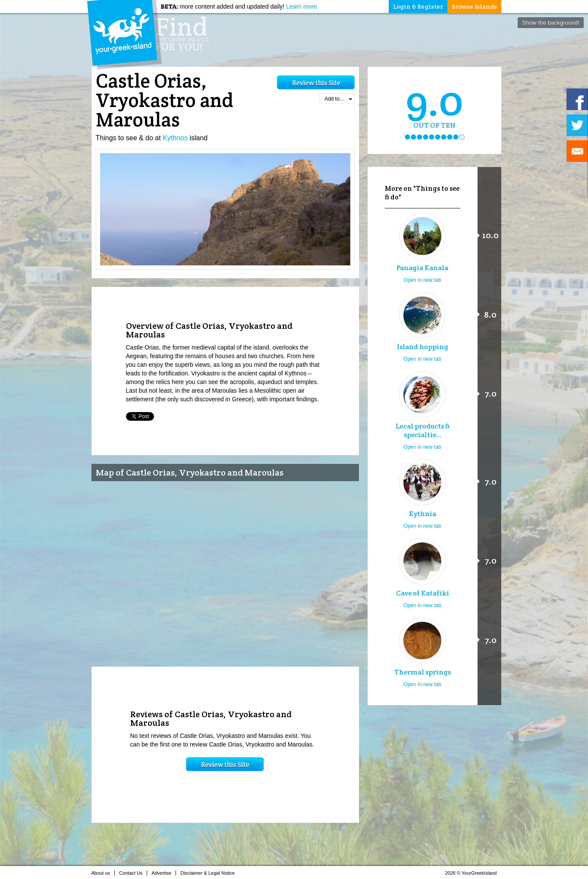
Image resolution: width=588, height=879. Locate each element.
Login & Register (418, 6)
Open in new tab (422, 280)
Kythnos (175, 138)
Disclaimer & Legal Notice (210, 873)
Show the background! (551, 23)
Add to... (338, 99)
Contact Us (133, 873)
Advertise (164, 873)
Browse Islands (474, 6)
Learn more (302, 6)
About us (103, 873)
